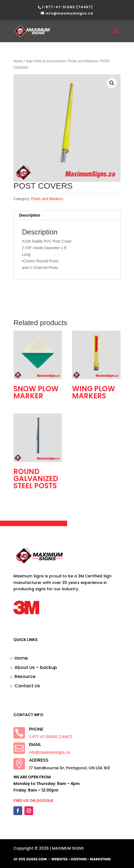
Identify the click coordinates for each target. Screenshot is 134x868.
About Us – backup (36, 667)
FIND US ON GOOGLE (33, 801)
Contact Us (27, 686)
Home (18, 61)
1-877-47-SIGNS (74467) (50, 737)
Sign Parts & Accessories (45, 61)
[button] (112, 83)
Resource (25, 676)
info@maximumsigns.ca (49, 752)
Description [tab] (30, 215)
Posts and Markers (83, 61)
